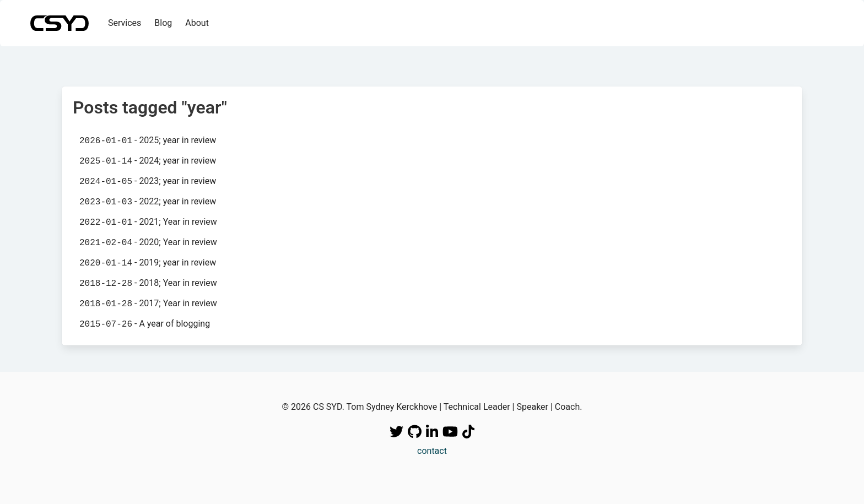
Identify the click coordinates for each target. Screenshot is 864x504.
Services (125, 23)
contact (432, 451)
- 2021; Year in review (148, 222)
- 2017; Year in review (148, 304)
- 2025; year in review (148, 140)
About (197, 23)
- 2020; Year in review (148, 242)
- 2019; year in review (148, 263)
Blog (163, 23)
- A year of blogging (145, 324)
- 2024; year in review (148, 161)
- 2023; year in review (148, 181)
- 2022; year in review (148, 202)
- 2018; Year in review (148, 283)
